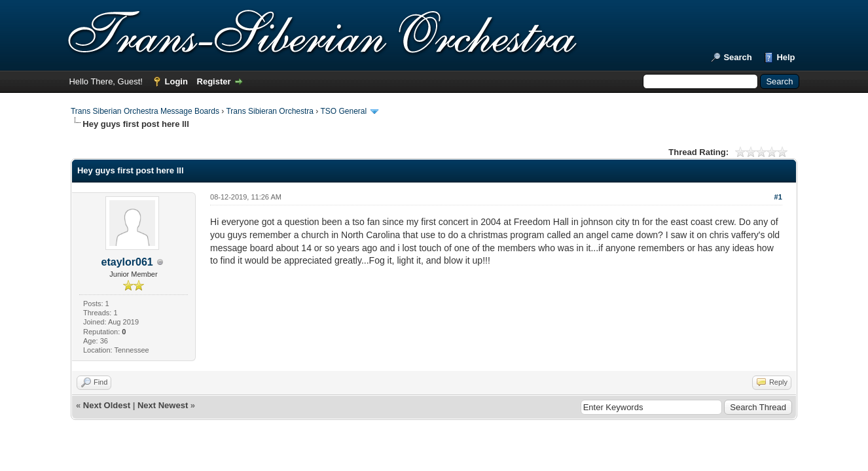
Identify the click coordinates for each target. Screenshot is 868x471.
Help (786, 57)
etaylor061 (127, 262)
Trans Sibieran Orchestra (270, 111)
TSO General (343, 111)
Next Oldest (107, 405)
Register (214, 81)
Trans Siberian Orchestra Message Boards (145, 111)
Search (737, 57)
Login (176, 81)
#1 (778, 197)
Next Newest (163, 405)
